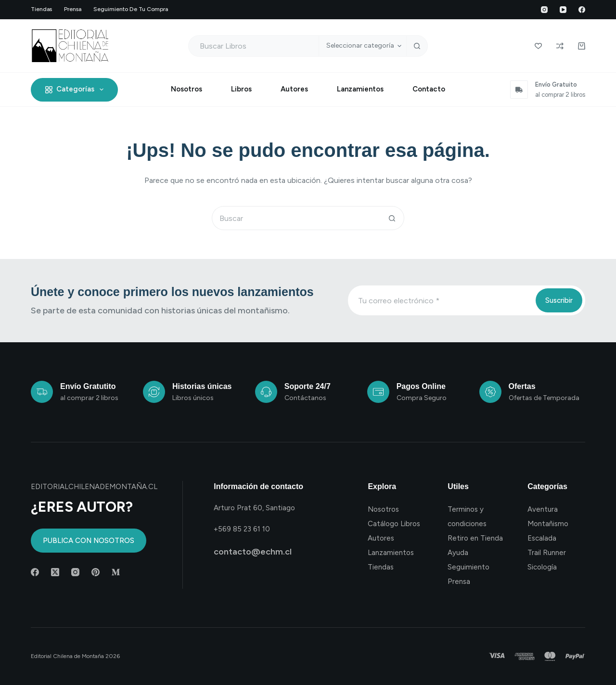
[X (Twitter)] (55, 572)
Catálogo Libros (394, 524)
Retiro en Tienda (475, 538)
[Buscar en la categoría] (362, 46)
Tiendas (41, 9)
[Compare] (560, 46)
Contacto (429, 89)
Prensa (73, 9)
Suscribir (559, 300)
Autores (294, 89)
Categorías (76, 90)
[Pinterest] (96, 572)
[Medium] (116, 572)
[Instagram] (544, 10)
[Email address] (441, 300)
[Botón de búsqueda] (417, 46)
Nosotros (186, 89)
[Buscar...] (253, 46)
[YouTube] (563, 10)
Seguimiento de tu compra (131, 9)
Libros (241, 89)
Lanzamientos (360, 89)
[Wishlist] (538, 46)
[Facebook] (582, 10)
